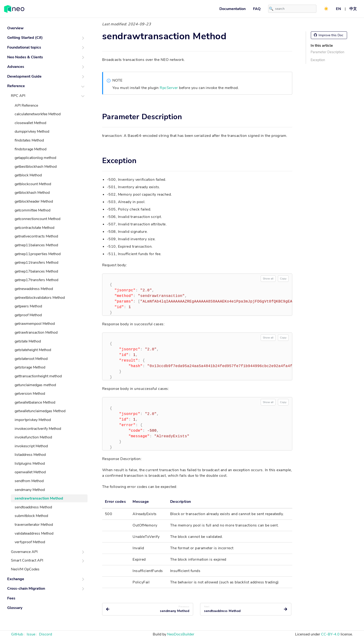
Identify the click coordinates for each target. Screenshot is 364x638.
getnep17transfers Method (36, 280)
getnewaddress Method (34, 289)
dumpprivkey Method (32, 132)
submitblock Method (31, 516)
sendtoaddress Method (33, 507)
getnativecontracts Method (36, 236)
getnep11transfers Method (36, 263)
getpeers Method (28, 306)
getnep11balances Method (36, 245)
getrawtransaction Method (36, 332)
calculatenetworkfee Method (38, 114)
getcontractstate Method (34, 228)
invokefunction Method (33, 437)
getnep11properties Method (38, 254)
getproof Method (28, 315)
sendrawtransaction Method (39, 498)
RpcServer (169, 88)
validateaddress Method (34, 533)
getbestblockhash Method (36, 167)
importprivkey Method (33, 420)
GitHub (17, 634)
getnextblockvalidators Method (40, 298)
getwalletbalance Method (35, 402)
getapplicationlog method (35, 158)
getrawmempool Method (35, 324)
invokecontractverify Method (38, 429)
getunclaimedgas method (35, 385)
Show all (268, 279)
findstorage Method (31, 149)
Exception (318, 60)
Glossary (15, 608)
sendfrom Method (29, 481)
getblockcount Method (33, 184)
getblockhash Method (32, 193)
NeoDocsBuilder (181, 634)
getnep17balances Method (36, 271)
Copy (283, 279)
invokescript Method (31, 446)
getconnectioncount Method (37, 219)
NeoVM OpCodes (25, 569)
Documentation (232, 9)
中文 (353, 9)
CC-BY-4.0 (330, 634)
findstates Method (29, 140)
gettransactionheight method (38, 376)
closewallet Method (30, 123)
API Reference (26, 105)
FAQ (257, 9)
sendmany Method (30, 490)
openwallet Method (30, 472)
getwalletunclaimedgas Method (40, 411)
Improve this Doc (329, 35)
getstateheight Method (33, 350)
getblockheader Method (34, 201)
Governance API (24, 552)
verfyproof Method (30, 542)
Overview (15, 28)
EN (338, 9)
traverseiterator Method (34, 525)
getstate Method (28, 341)
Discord (45, 634)
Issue (31, 634)
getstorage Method (30, 367)
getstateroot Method (31, 359)
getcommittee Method (32, 210)
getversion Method (30, 394)
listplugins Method (30, 464)
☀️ (326, 9)
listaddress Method (30, 455)
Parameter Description (327, 52)
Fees (11, 598)
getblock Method (28, 175)
